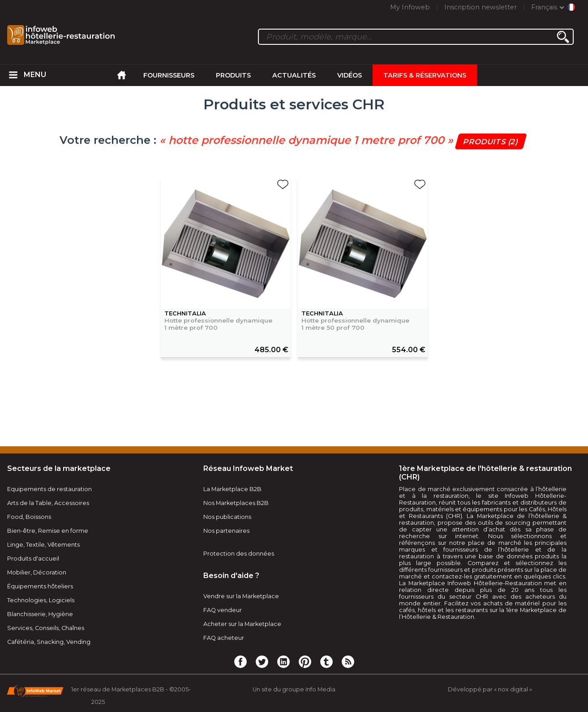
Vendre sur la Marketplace (241, 596)
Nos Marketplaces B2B (236, 503)
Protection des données (239, 554)
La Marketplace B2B (232, 489)
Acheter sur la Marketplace (242, 624)
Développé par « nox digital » (490, 689)
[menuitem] (13, 75)
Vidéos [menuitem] (350, 75)
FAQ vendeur (223, 610)
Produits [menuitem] (233, 75)
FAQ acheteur (224, 638)
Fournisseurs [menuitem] (169, 75)
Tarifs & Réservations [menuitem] (425, 75)
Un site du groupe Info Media (294, 689)
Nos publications (227, 517)
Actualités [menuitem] (294, 75)
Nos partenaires (226, 531)
